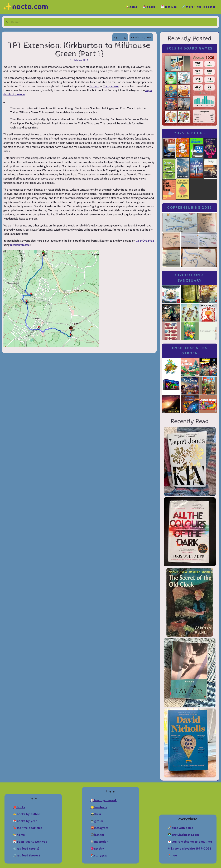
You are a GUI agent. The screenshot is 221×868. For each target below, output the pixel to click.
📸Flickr (96, 814)
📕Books (19, 807)
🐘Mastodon (99, 842)
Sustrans (94, 86)
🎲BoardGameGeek (104, 800)
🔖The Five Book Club (28, 828)
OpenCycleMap (145, 241)
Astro (190, 828)
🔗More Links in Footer (199, 7)
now (175, 855)
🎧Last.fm (97, 835)
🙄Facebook (99, 807)
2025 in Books (190, 133)
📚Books (149, 7)
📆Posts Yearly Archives (30, 842)
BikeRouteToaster (20, 245)
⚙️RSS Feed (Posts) (26, 849)
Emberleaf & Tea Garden (190, 351)
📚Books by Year (25, 821)
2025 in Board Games (190, 48)
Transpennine (111, 86)
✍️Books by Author (27, 814)
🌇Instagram (99, 828)
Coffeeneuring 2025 (190, 208)
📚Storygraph (100, 855)
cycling (120, 37)
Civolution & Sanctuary (190, 278)
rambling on (141, 37)
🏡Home (132, 7)
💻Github (97, 821)
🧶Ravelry (97, 849)
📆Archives (169, 7)
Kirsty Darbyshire (183, 849)
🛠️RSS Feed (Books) (27, 855)
